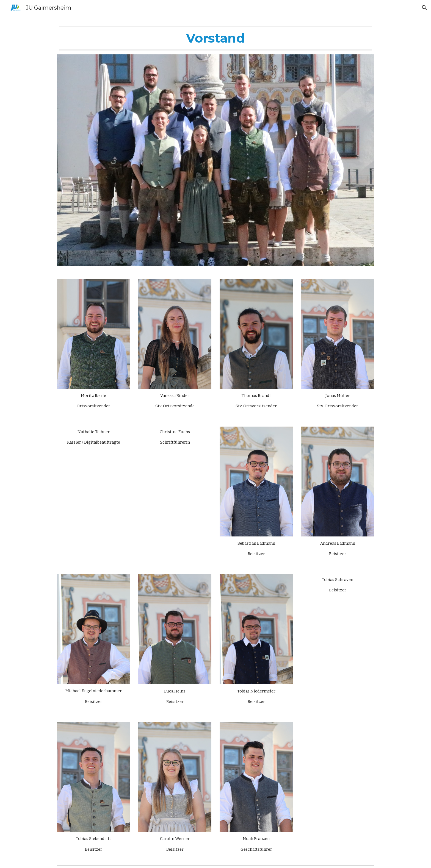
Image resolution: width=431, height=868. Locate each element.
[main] (215, 38)
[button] (424, 8)
